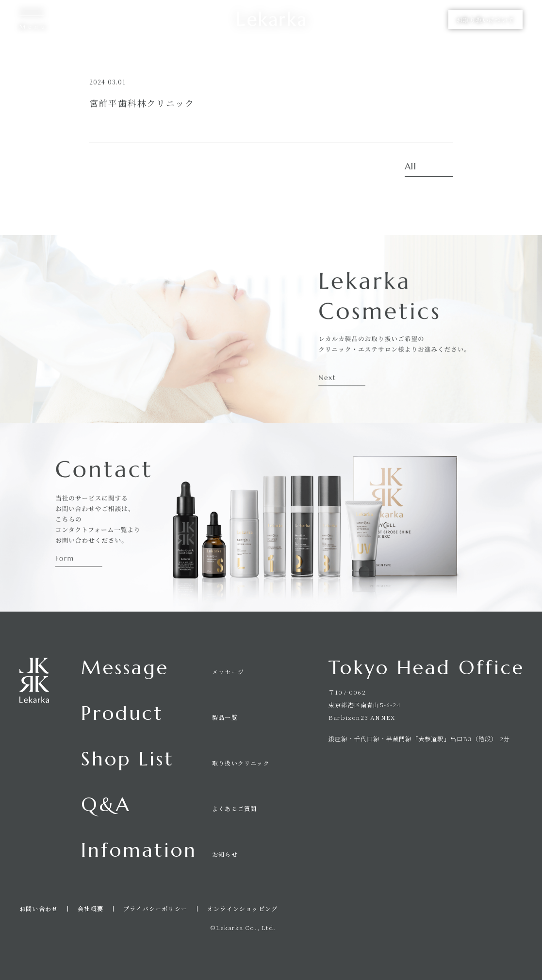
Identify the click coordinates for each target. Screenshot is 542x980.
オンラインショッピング (242, 909)
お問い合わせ (39, 909)
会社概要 (90, 909)
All (411, 167)
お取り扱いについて (485, 20)
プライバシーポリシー (155, 909)
